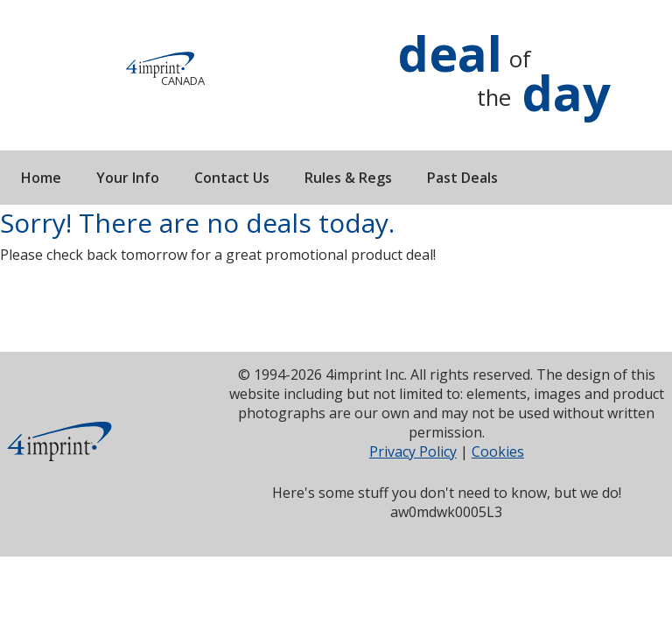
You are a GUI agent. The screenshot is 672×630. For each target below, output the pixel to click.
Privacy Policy (413, 451)
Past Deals (462, 178)
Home (41, 178)
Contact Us (232, 178)
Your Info (128, 178)
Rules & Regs (348, 178)
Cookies (498, 451)
